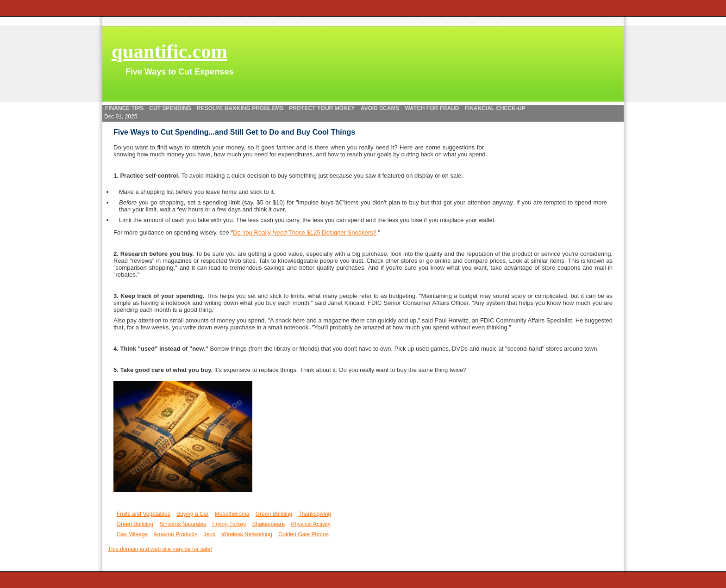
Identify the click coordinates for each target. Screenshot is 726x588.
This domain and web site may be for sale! (160, 549)
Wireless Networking (247, 534)
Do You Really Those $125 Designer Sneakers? (305, 232)
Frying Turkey (229, 524)
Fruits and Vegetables (144, 514)
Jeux (210, 534)
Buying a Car (192, 514)
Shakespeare (269, 524)
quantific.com (169, 51)
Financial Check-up (495, 108)
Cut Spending (170, 108)
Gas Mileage (132, 534)
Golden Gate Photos (304, 534)
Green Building (274, 514)
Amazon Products (176, 534)
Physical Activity (311, 524)
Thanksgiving (315, 514)
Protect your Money (322, 108)
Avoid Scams (380, 108)
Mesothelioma (232, 514)
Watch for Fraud (432, 108)
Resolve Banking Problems (240, 108)
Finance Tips (124, 108)
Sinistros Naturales (183, 524)
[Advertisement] (51, 164)
